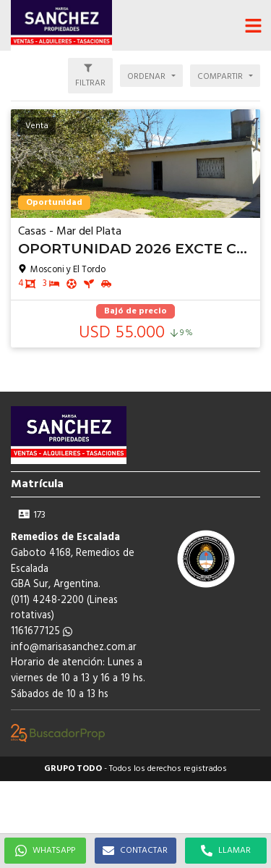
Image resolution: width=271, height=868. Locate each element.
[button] (253, 25)
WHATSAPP (45, 851)
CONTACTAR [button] (135, 851)
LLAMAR (226, 851)
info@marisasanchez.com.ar (74, 648)
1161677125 (42, 632)
